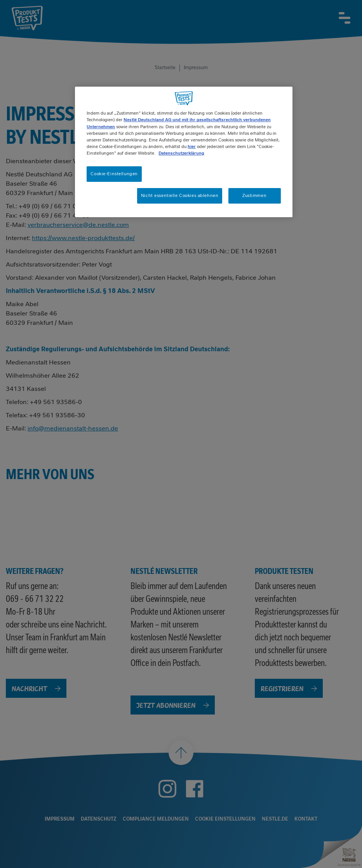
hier (192, 146)
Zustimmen (254, 195)
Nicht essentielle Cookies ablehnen (180, 195)
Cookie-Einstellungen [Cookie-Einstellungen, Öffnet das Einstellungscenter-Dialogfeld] (114, 174)
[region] (184, 152)
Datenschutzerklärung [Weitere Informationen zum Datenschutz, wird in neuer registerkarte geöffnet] (181, 153)
